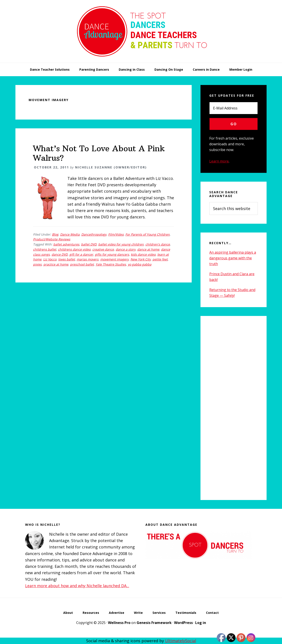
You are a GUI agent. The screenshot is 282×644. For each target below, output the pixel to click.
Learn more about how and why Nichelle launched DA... (77, 586)
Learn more (219, 161)
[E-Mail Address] (234, 108)
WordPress (183, 623)
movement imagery (114, 259)
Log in (201, 623)
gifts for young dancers (112, 254)
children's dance (158, 244)
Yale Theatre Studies (111, 264)
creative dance (103, 249)
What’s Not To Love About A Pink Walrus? (99, 153)
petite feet (160, 259)
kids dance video (143, 254)
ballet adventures (66, 244)
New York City (141, 259)
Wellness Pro (119, 623)
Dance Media (70, 234)
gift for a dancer (81, 254)
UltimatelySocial (181, 641)
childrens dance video (74, 249)
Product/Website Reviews (52, 239)
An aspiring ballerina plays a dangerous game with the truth (233, 258)
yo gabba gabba (140, 264)
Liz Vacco (50, 259)
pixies (37, 264)
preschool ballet (82, 264)
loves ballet (67, 259)
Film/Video (116, 234)
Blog (55, 234)
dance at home (148, 249)
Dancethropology (94, 234)
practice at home (56, 264)
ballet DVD (89, 244)
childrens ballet (45, 249)
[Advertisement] (234, 408)
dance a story (126, 249)
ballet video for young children (121, 244)
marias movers (88, 259)
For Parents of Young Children (147, 234)
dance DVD (60, 254)
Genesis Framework (154, 623)
